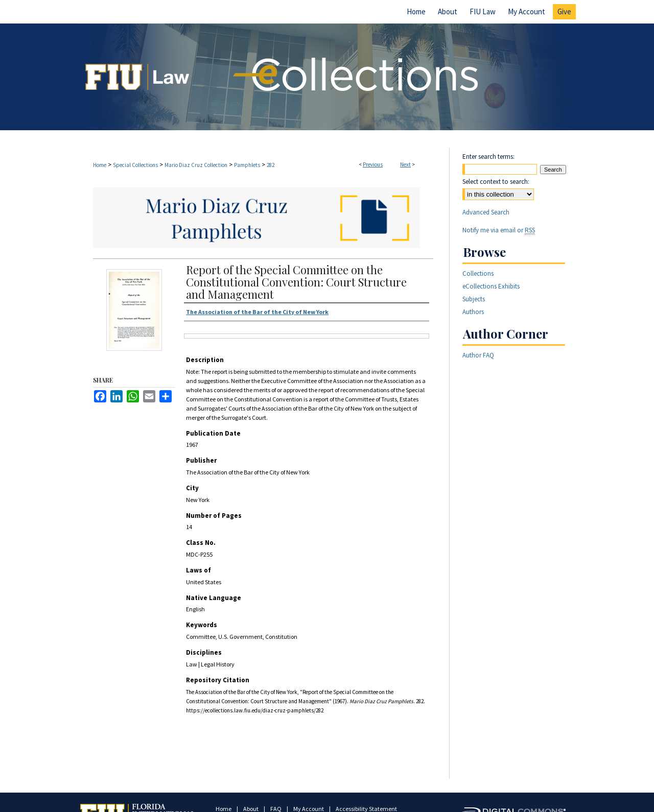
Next (405, 164)
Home (100, 165)
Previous (373, 164)
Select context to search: (496, 182)
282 (271, 165)
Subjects (474, 299)
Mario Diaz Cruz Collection (196, 165)
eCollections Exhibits (491, 286)
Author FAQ (478, 355)
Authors (473, 312)
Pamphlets (247, 165)
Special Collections (135, 165)
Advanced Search (486, 212)
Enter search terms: (488, 157)
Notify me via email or (499, 230)
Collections (478, 273)
